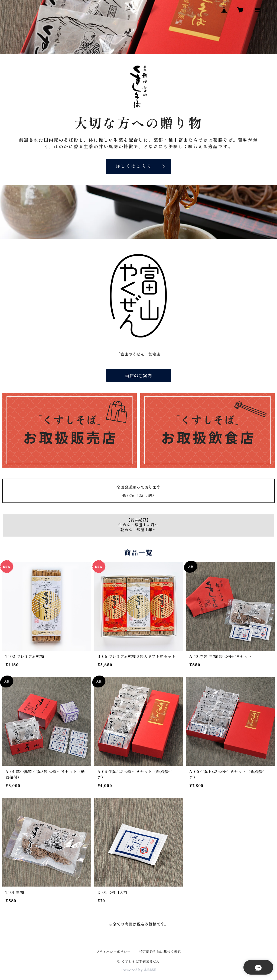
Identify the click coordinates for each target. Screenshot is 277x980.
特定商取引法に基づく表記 (160, 952)
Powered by (138, 970)
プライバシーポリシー (113, 952)
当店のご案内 (138, 376)
